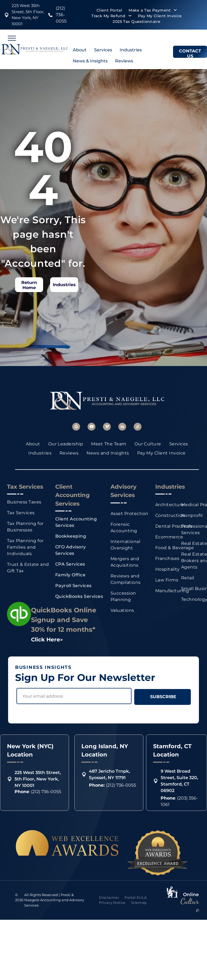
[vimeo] (107, 427)
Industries (131, 50)
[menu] (12, 38)
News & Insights (90, 61)
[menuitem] (109, 10)
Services (103, 50)
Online (191, 888)
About (80, 50)
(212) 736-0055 (61, 15)
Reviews (124, 61)
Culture (190, 898)
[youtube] (92, 427)
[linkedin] (122, 427)
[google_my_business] (76, 427)
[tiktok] (138, 427)
